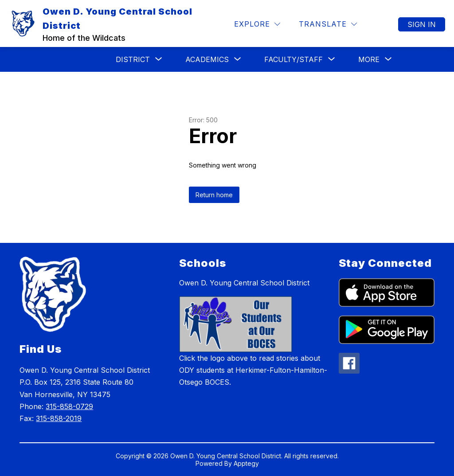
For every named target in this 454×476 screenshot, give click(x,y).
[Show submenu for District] (133, 59)
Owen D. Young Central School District (244, 283)
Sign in (422, 24)
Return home (214, 195)
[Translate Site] (328, 24)
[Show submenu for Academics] (207, 59)
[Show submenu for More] (369, 59)
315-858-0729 (69, 406)
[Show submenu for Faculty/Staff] (294, 59)
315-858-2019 (59, 418)
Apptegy (246, 463)
